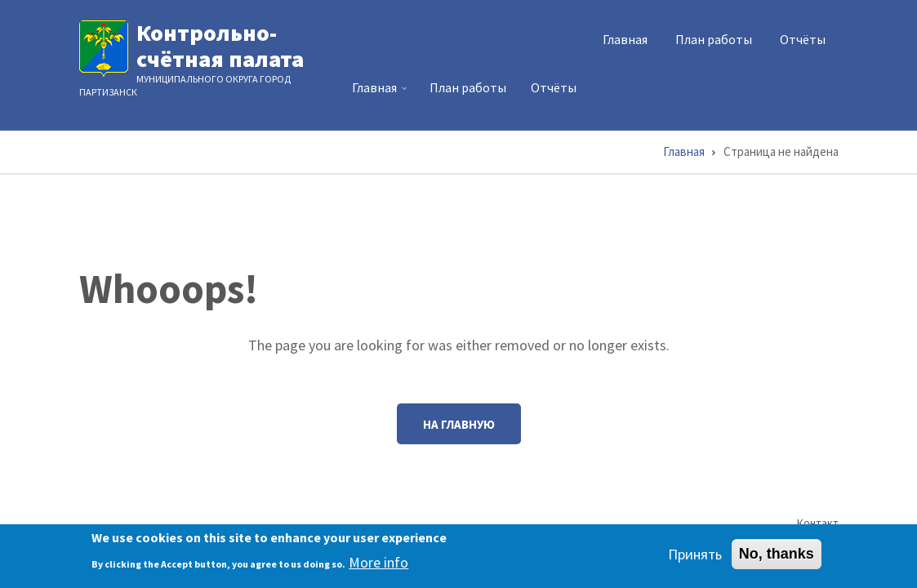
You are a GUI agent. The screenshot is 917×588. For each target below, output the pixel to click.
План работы (714, 39)
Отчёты (803, 39)
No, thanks (777, 558)
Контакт (818, 523)
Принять (695, 558)
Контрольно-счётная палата (220, 46)
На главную (459, 424)
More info (378, 566)
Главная (625, 39)
